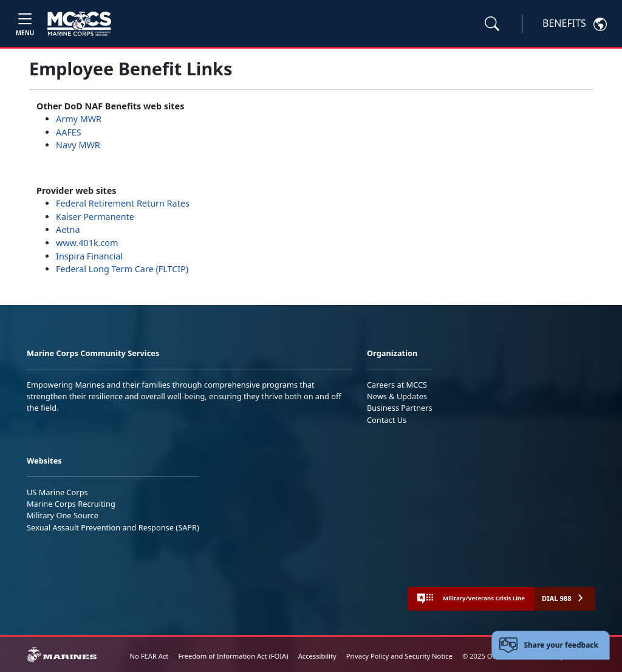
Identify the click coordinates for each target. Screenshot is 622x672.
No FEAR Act (149, 656)
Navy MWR (78, 145)
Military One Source (63, 515)
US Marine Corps (57, 492)
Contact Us (387, 420)
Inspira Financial (91, 256)
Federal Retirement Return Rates (123, 203)
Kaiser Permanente (95, 217)
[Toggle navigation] (25, 23)
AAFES (69, 132)
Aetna (68, 229)
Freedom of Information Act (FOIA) (233, 656)
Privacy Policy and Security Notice (399, 656)
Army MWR (79, 119)
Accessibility (317, 656)
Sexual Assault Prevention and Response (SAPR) (113, 527)
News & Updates (397, 396)
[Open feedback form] (551, 645)
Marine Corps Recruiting (71, 504)
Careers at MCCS (397, 385)
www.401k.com (87, 243)
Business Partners (400, 408)
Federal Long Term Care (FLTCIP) (122, 269)
